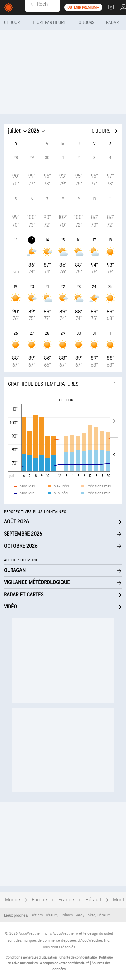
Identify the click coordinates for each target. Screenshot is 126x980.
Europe (39, 900)
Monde (13, 900)
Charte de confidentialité (78, 958)
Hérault (93, 900)
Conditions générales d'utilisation (32, 958)
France (66, 900)
